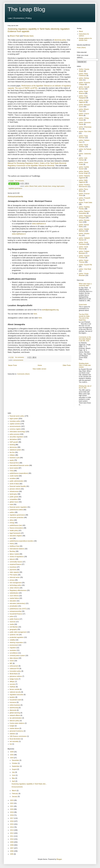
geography (13, 629)
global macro (14, 502)
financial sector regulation (18, 507)
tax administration (16, 718)
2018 (12, 815)
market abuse (14, 728)
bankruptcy (13, 494)
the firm (12, 452)
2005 (12, 854)
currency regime (15, 429)
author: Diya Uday (85, 131)
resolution (13, 650)
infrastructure (14, 491)
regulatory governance (15, 188)
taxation (12, 697)
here (35, 314)
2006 (12, 851)
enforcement (14, 666)
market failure (14, 598)
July (14, 772)
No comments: (20, 181)
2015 (12, 824)
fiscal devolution (15, 739)
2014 (12, 827)
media (12, 624)
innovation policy (15, 671)
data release (14, 658)
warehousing (14, 708)
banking (12, 445)
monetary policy (15, 421)
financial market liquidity (18, 486)
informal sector (15, 577)
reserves (13, 622)
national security (15, 692)
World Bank (14, 674)
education (13, 601)
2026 (12, 752)
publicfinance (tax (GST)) (18, 609)
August (15, 769)
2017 (12, 818)
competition (14, 499)
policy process (14, 434)
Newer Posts (13, 365)
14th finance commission (18, 736)
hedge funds (14, 679)
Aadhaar (13, 687)
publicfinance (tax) (16, 525)
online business (15, 705)
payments (13, 570)
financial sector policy (17, 416)
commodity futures (16, 562)
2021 (12, 806)
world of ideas (14, 484)
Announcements (15, 196)
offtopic (12, 682)
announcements (18, 360)
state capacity (14, 572)
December (16, 760)
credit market (14, 476)
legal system (61, 186)
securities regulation (16, 437)
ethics (12, 520)
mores (12, 661)
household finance (16, 614)
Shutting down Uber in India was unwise (85, 365)
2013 (12, 830)
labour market (14, 554)
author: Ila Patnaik (85, 149)
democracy (13, 447)
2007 (12, 848)
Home (40, 365)
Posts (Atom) (81, 48)
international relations (17, 549)
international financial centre (19, 465)
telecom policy (14, 721)
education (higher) (16, 536)
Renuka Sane (28, 36)
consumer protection (17, 518)
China (12, 471)
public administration (17, 481)
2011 (12, 836)
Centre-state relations (17, 723)
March (14, 791)
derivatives (13, 439)
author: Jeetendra (85, 154)
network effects (15, 715)
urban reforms (14, 588)
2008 (12, 845)
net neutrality (14, 741)
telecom (12, 559)
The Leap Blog (26, 9)
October (15, 763)
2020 (12, 809)
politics (12, 512)
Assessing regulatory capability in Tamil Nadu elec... (29, 784)
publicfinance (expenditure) (19, 473)
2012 (12, 833)
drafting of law (14, 546)
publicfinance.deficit (16, 510)
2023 (12, 800)
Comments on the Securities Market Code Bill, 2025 (85, 339)
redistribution (14, 593)
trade (11, 504)
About (81, 31)
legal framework (15, 533)
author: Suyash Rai (85, 265)
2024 (12, 758)
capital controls (15, 424)
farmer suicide (14, 689)
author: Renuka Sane (45, 186)
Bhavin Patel (15, 36)
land (11, 538)
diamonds (13, 710)
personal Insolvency (16, 731)
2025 (12, 755)
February (15, 794)
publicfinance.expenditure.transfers (22, 541)
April (14, 781)
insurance (13, 702)
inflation (12, 455)
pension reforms (15, 489)
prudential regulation (17, 637)
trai (11, 744)
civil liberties (14, 627)
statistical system (15, 450)
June (14, 775)
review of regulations (17, 557)
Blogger (59, 859)
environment (14, 645)
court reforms (14, 596)
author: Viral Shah (85, 269)
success (12, 684)
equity (12, 460)
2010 (12, 839)
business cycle (15, 458)
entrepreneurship (15, 611)
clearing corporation (16, 643)
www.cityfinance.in (39, 224)
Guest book (83, 305)
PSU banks (13, 575)
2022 (12, 803)
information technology (17, 432)
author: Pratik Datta (85, 203)
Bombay (12, 551)
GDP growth (14, 442)
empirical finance (15, 564)
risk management (16, 583)
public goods (14, 497)
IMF (11, 663)
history (12, 544)
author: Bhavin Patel (31, 186)
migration (13, 648)
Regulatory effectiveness (18, 590)
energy (54, 186)
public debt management (18, 632)
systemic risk (14, 635)
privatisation (14, 606)
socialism (13, 478)
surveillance (14, 653)
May (14, 778)
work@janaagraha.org (50, 310)
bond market (14, 468)
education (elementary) (17, 603)
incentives (13, 567)
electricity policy (60, 40)
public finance (14, 619)
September (16, 766)
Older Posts (67, 365)
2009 (12, 842)
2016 (12, 821)
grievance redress (16, 676)
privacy (12, 580)
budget (12, 726)
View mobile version (39, 369)
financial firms (14, 463)
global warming (15, 713)
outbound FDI (14, 669)
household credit (15, 700)
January (15, 797)
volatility (12, 640)
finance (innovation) (16, 528)
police (12, 616)
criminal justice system (17, 656)
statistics (13, 734)
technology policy (16, 585)
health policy (14, 531)
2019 (12, 812)
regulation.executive (16, 695)
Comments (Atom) (23, 374)
